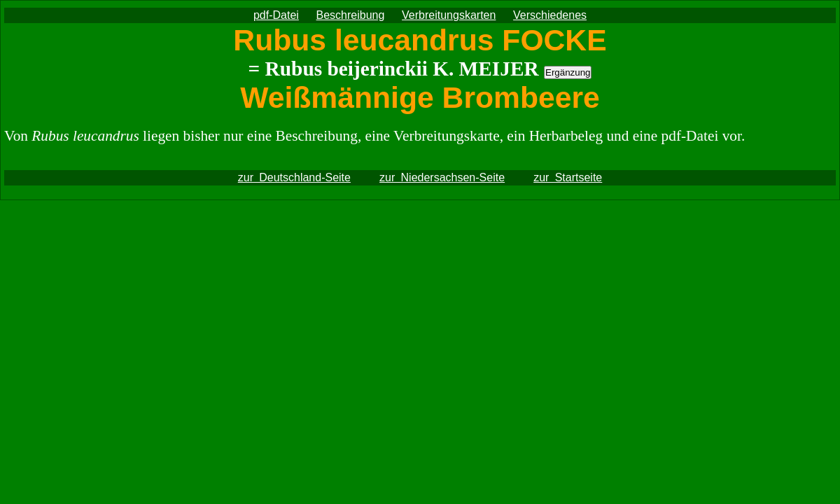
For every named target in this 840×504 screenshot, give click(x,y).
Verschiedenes (550, 15)
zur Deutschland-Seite (294, 177)
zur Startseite (568, 177)
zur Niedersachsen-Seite (442, 177)
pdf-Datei (276, 15)
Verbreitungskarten (449, 15)
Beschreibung (351, 15)
